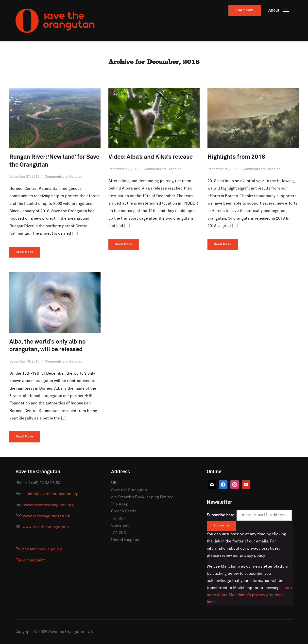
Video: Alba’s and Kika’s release (151, 157)
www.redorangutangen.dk (46, 516)
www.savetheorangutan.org (49, 505)
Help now (245, 10)
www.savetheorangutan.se (46, 527)
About (274, 10)
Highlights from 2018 (236, 157)
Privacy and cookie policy (39, 549)
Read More (25, 252)
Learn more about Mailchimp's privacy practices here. (249, 595)
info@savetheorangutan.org (53, 494)
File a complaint (30, 560)
